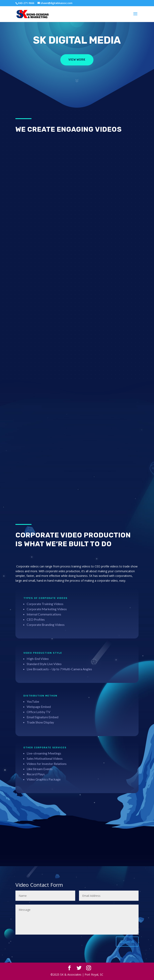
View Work (77, 60)
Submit (127, 941)
